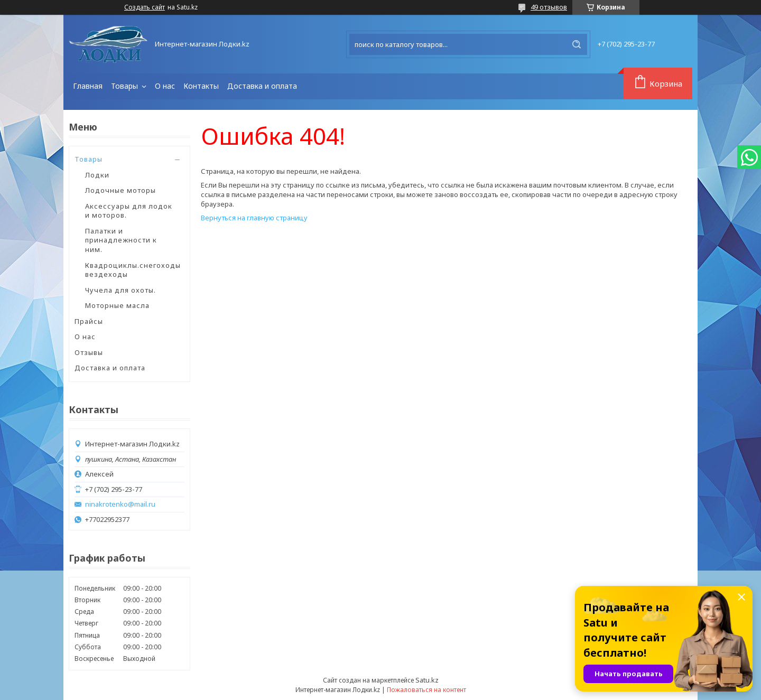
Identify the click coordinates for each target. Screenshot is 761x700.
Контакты (201, 86)
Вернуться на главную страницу (254, 218)
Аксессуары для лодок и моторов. (129, 211)
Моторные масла (117, 305)
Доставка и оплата (262, 86)
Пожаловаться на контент (426, 690)
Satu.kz (427, 680)
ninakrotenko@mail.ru (120, 504)
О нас (165, 86)
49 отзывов (549, 7)
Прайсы (89, 321)
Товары (126, 86)
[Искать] (577, 44)
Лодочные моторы (120, 190)
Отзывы (89, 352)
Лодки (97, 175)
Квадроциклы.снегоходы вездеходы (133, 270)
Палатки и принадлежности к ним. (121, 240)
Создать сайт (145, 7)
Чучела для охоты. (120, 290)
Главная (88, 86)
